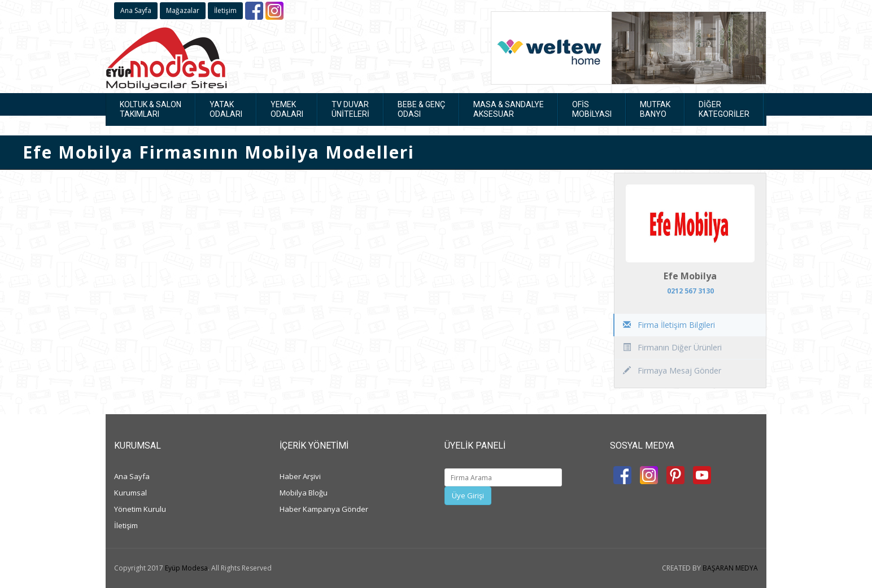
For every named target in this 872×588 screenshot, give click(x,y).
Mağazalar (183, 10)
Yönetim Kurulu (140, 509)
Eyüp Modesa (186, 568)
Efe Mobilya (690, 276)
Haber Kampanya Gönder (324, 509)
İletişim (225, 10)
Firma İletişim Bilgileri (669, 325)
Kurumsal (130, 493)
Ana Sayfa (136, 10)
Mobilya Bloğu (304, 493)
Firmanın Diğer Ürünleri (672, 347)
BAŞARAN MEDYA (730, 568)
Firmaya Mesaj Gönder (672, 370)
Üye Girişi (468, 495)
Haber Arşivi (300, 476)
